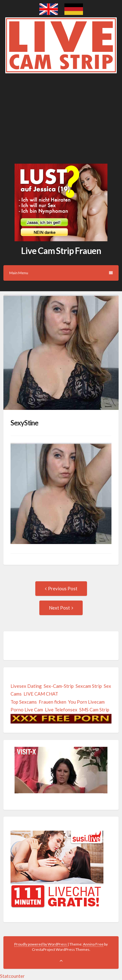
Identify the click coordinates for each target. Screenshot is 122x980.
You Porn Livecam (86, 702)
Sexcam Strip (89, 686)
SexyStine (24, 423)
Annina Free (93, 944)
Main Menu (61, 273)
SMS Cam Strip (94, 710)
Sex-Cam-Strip (59, 686)
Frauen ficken (52, 702)
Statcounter (12, 976)
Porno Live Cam (27, 710)
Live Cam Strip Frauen (61, 251)
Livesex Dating (26, 686)
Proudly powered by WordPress (41, 944)
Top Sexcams (24, 702)
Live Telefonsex (61, 710)
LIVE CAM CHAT (41, 694)
